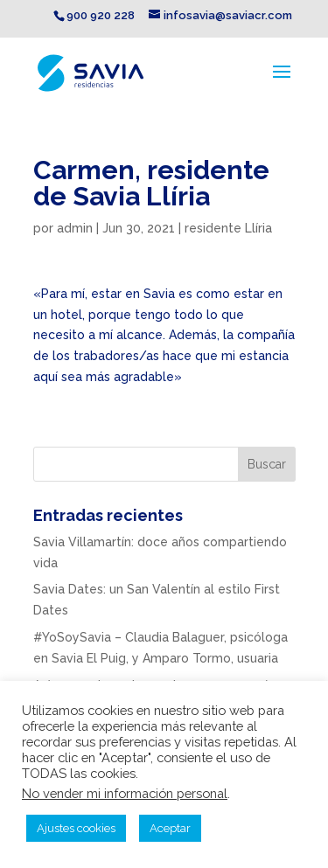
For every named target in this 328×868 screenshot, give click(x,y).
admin (75, 228)
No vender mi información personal (125, 793)
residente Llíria (228, 228)
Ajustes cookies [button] (76, 828)
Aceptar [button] (170, 828)
